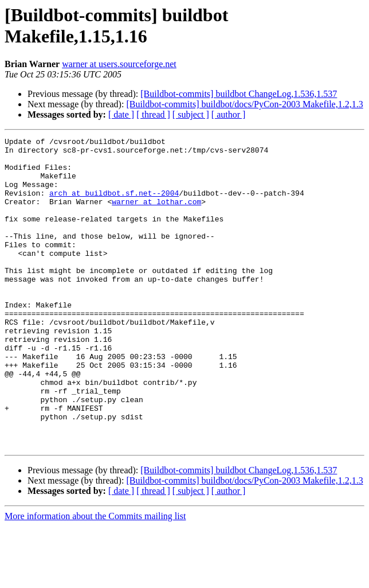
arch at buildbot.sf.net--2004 (114, 205)
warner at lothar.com (156, 215)
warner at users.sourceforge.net (119, 64)
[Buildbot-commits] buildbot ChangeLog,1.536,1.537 (239, 94)
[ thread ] (153, 114)
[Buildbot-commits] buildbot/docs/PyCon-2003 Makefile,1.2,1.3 (244, 104)
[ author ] (229, 114)
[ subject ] (191, 114)
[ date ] (121, 114)
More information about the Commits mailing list (95, 578)
